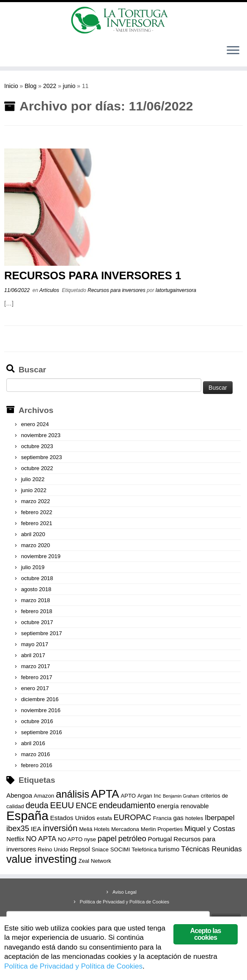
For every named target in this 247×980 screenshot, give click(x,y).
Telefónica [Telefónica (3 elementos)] (144, 849)
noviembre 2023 (41, 435)
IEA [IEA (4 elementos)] (36, 829)
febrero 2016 (37, 765)
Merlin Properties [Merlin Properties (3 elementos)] (162, 829)
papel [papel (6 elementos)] (107, 838)
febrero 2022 (37, 512)
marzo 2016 (36, 754)
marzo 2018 (36, 600)
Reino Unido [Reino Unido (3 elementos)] (53, 849)
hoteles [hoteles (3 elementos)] (194, 818)
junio (69, 86)
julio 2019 (33, 567)
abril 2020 (33, 534)
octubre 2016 (37, 721)
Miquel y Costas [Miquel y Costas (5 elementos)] (210, 829)
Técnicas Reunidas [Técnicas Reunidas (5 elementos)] (211, 849)
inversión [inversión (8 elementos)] (60, 828)
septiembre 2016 (42, 732)
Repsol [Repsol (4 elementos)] (80, 849)
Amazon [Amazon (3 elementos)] (44, 796)
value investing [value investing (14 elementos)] (42, 859)
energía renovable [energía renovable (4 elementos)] (183, 806)
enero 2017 (35, 688)
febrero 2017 (37, 677)
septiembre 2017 (42, 633)
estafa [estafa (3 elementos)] (104, 818)
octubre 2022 (37, 468)
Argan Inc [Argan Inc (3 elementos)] (149, 796)
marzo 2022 (36, 501)
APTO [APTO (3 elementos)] (128, 796)
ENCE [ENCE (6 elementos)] (86, 805)
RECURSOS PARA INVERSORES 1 (93, 275)
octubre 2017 (37, 622)
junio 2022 (34, 490)
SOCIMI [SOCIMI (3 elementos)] (120, 849)
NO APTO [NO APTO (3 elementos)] (70, 839)
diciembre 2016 (40, 699)
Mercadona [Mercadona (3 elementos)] (125, 829)
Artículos (50, 290)
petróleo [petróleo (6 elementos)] (132, 838)
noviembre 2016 (41, 710)
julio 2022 (33, 479)
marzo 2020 (36, 545)
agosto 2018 (36, 589)
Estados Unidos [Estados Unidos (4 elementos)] (73, 818)
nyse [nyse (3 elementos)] (90, 839)
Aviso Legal (125, 892)
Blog (30, 86)
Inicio (11, 86)
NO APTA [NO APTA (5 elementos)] (41, 839)
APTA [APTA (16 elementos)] (105, 794)
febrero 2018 (37, 611)
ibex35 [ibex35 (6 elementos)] (18, 828)
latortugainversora (176, 290)
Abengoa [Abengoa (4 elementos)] (19, 795)
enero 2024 (35, 424)
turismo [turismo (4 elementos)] (169, 849)
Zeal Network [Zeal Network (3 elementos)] (95, 861)
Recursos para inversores (117, 290)
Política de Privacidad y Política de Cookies (125, 902)
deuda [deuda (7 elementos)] (37, 805)
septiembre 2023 (42, 457)
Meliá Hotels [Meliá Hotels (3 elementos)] (94, 829)
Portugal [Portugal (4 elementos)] (160, 839)
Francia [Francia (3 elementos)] (162, 818)
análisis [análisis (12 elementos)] (73, 794)
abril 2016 (33, 743)
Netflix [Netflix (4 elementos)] (15, 839)
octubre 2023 (37, 446)
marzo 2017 (36, 666)
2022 (50, 86)
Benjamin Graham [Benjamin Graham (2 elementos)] (181, 796)
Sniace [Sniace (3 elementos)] (100, 849)
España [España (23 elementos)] (27, 816)
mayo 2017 (35, 644)
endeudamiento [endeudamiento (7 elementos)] (127, 805)
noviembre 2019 (41, 556)
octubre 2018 (37, 578)
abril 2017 (33, 655)
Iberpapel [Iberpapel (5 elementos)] (220, 818)
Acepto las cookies (206, 934)
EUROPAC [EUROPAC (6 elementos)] (133, 817)
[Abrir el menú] (233, 51)
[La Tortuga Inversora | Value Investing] (124, 20)
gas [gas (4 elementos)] (178, 818)
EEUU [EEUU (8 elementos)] (62, 805)
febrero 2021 (37, 523)
